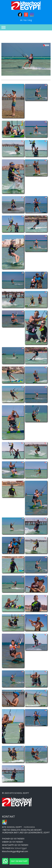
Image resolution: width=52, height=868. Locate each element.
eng (30, 20)
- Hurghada (18, 827)
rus (25, 20)
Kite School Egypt (19, 848)
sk (21, 20)
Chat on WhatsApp (19, 861)
